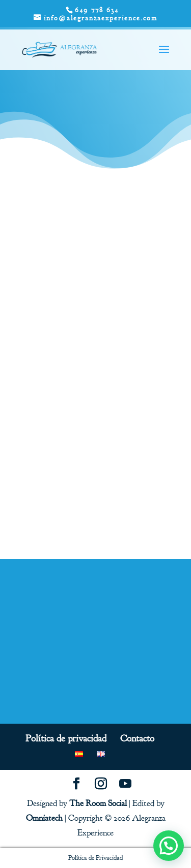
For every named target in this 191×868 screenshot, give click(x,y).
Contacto (137, 738)
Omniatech (44, 818)
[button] (169, 846)
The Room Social (98, 803)
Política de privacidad (66, 738)
